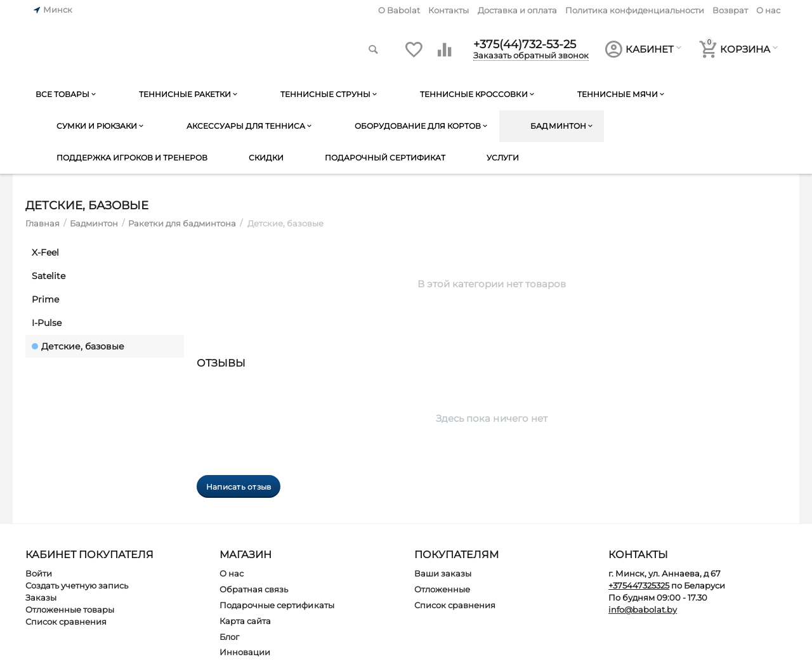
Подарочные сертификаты (277, 605)
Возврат (730, 10)
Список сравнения (66, 622)
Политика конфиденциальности (635, 10)
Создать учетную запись (77, 585)
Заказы (41, 597)
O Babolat (399, 10)
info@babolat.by (643, 609)
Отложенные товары (70, 609)
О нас (768, 10)
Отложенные (442, 589)
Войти (39, 573)
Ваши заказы (443, 573)
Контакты (449, 10)
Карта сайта (245, 621)
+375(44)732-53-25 (525, 44)
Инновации (245, 652)
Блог (229, 637)
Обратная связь (254, 589)
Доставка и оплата (517, 10)
